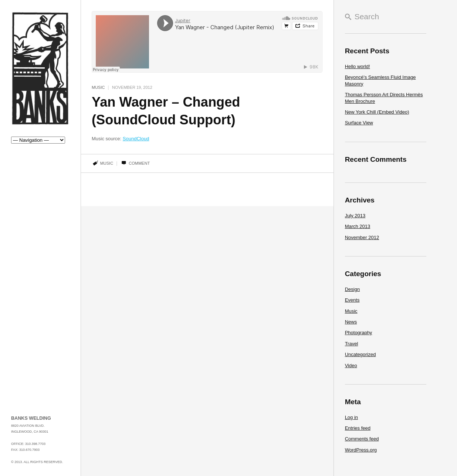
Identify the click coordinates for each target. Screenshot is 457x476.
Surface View (359, 123)
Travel (352, 344)
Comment (135, 163)
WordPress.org (361, 450)
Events (352, 300)
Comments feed (362, 439)
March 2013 (358, 226)
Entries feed (358, 428)
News (351, 322)
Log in (351, 417)
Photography (359, 333)
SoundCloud (136, 139)
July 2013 (355, 216)
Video (351, 366)
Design (352, 289)
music (107, 163)
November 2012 (362, 237)
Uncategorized (360, 354)
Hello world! (358, 66)
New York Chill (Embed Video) (377, 112)
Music (98, 87)
